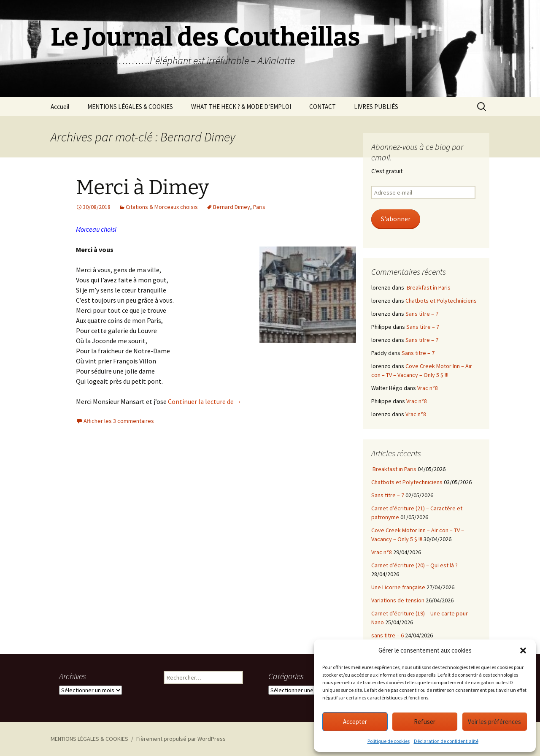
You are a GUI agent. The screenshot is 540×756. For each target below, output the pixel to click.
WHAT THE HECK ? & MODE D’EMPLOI (241, 107)
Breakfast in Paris (428, 287)
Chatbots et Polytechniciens (441, 301)
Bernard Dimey (232, 207)
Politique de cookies (389, 741)
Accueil (60, 107)
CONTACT (323, 107)
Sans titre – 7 (422, 314)
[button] (523, 650)
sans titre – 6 (387, 635)
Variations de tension (398, 600)
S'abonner (396, 219)
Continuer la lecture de (205, 401)
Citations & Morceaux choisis (162, 207)
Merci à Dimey (142, 187)
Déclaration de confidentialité (446, 741)
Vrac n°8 (428, 388)
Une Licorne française (398, 587)
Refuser (425, 722)
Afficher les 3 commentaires (119, 421)
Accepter (355, 722)
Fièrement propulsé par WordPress (181, 739)
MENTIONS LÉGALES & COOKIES (130, 107)
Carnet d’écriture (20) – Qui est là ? (414, 565)
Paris (259, 207)
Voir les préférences (494, 722)
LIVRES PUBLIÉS (376, 107)
